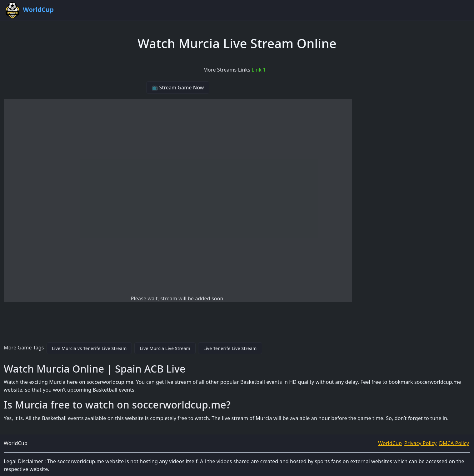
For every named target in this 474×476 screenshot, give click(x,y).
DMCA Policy (454, 443)
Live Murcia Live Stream (165, 348)
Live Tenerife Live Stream (230, 348)
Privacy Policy (420, 443)
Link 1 (259, 70)
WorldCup (390, 443)
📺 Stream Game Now (178, 88)
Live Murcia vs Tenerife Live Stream (89, 348)
